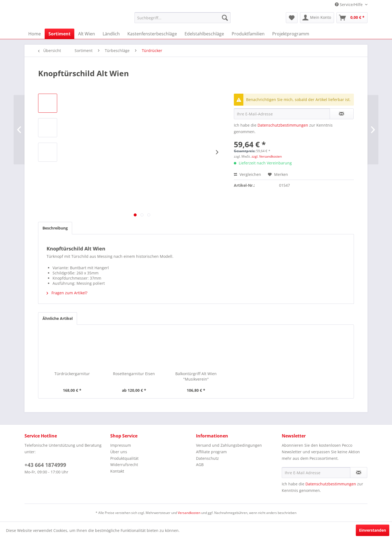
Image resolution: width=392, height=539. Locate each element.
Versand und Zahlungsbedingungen (229, 445)
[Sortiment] (59, 34)
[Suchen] (225, 18)
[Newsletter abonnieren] (359, 473)
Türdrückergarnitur (72, 374)
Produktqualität (124, 458)
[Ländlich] (111, 34)
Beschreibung (55, 228)
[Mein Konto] (317, 18)
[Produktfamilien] (248, 34)
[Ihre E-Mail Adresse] (316, 473)
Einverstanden (373, 530)
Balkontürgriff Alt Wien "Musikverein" (196, 376)
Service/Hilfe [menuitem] (349, 4)
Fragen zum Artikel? (67, 293)
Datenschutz (207, 458)
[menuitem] (183, 18)
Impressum (121, 445)
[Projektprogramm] (291, 34)
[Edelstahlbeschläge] (204, 34)
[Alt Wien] (87, 34)
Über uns (119, 452)
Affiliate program (211, 452)
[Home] (35, 34)
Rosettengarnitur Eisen (134, 374)
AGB (200, 465)
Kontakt (117, 471)
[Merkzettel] (292, 18)
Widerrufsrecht (124, 465)
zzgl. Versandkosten (267, 156)
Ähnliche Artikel (58, 318)
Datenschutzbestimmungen (283, 125)
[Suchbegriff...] (183, 18)
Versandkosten (189, 513)
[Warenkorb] (352, 18)
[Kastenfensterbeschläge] (152, 34)
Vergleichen (247, 174)
